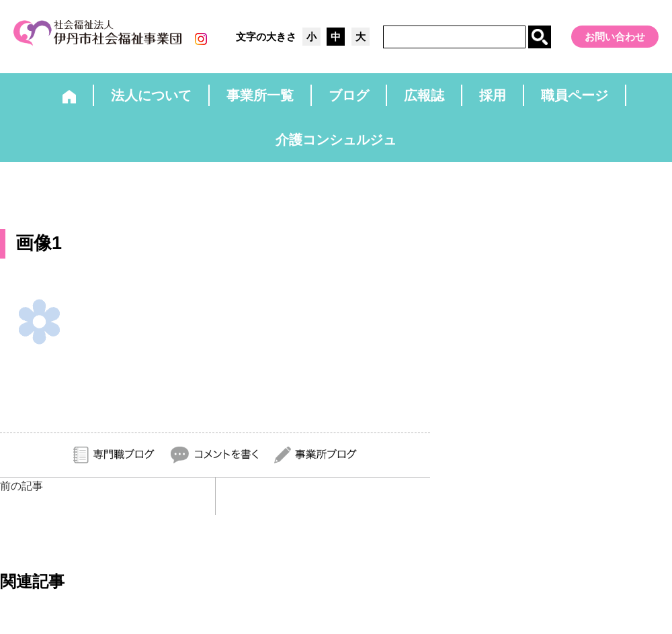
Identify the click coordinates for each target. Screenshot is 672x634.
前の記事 (22, 486)
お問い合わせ (615, 37)
